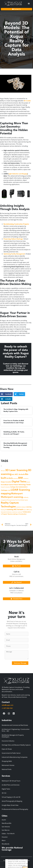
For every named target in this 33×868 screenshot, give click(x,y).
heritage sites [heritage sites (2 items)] (14, 487)
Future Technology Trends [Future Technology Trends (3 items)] (22, 485)
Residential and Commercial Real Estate (15, 725)
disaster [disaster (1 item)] (28, 482)
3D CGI (4, 793)
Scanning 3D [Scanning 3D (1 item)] (4, 510)
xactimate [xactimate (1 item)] (20, 512)
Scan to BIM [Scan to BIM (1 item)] (26, 510)
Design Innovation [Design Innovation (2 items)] (6, 482)
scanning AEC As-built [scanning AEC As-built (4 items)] (15, 510)
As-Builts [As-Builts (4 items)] (10, 478)
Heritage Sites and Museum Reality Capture (16, 745)
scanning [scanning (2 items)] (29, 507)
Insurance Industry (8, 741)
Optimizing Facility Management (14, 254)
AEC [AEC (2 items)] (13, 474)
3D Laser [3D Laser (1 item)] (3, 471)
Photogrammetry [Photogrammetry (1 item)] (11, 500)
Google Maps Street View (10, 805)
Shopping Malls (7, 761)
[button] (29, 4)
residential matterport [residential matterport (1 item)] (21, 507)
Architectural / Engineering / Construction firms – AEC (16, 730)
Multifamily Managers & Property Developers (13, 736)
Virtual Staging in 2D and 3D (11, 797)
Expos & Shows (7, 749)
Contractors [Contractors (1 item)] (26, 478)
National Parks (7, 769)
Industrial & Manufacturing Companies (15, 757)
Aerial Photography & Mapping (12, 801)
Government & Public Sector (11, 753)
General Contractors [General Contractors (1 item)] (5, 487)
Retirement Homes (8, 765)
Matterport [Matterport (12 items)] (17, 494)
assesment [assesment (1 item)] (16, 478)
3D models (27, 101)
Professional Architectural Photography (15, 809)
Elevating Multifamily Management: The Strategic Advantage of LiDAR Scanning (15, 445)
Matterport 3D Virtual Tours (11, 781)
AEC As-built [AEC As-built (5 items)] (20, 474)
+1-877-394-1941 (7, 708)
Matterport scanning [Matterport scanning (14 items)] (12, 497)
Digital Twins (6, 789)
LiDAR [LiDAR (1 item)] (9, 490)
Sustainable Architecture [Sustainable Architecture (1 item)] (6, 512)
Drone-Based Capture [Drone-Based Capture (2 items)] (7, 485)
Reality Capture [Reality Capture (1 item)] (24, 500)
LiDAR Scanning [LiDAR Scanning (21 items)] (20, 490)
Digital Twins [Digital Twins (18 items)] (19, 482)
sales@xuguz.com (8, 705)
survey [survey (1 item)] (30, 510)
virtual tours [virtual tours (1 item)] (15, 512)
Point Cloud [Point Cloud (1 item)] (18, 500)
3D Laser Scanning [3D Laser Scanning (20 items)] (16, 470)
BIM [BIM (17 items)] (21, 478)
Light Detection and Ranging (18, 174)
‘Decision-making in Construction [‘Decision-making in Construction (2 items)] (17, 514)
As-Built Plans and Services (11, 785)
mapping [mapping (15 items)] (6, 493)
